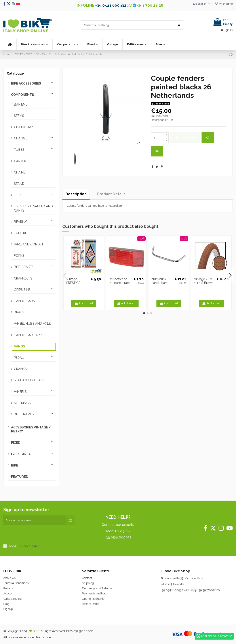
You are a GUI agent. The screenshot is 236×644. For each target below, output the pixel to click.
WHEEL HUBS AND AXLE (32, 324)
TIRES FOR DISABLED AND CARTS (33, 208)
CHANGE (21, 138)
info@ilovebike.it (176, 584)
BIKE (15, 465)
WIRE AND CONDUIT (29, 244)
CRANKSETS (23, 278)
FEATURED (20, 477)
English (202, 4)
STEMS (19, 116)
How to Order (91, 604)
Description (76, 194)
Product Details (111, 194)
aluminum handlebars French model (162, 283)
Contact (87, 578)
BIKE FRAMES (24, 414)
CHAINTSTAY (24, 127)
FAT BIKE (20, 233)
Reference (158, 120)
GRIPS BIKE (22, 290)
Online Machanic (93, 599)
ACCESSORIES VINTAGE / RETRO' (31, 429)
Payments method (94, 593)
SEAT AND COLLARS (29, 380)
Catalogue (15, 73)
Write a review (13, 599)
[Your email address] (35, 521)
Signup (8, 609)
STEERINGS (22, 403)
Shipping (88, 583)
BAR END (21, 104)
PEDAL (19, 358)
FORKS (19, 256)
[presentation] (37, 534)
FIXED (16, 443)
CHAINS (20, 172)
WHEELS (20, 392)
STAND (19, 184)
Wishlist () (224, 4)
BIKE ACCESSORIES (26, 83)
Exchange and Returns (97, 588)
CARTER (20, 161)
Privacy (8, 588)
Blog (6, 604)
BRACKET (21, 312)
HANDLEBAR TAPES (29, 335)
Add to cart (185, 138)
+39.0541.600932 (111, 5)
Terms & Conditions (16, 583)
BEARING (21, 222)
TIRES (18, 195)
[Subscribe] (71, 521)
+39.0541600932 (172, 590)
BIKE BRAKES (24, 267)
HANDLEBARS (24, 301)
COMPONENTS (22, 95)
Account (9, 593)
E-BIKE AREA (21, 454)
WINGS (19, 346)
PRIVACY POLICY (30, 546)
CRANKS (20, 369)
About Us (9, 578)
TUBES (19, 150)
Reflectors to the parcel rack (120, 281)
